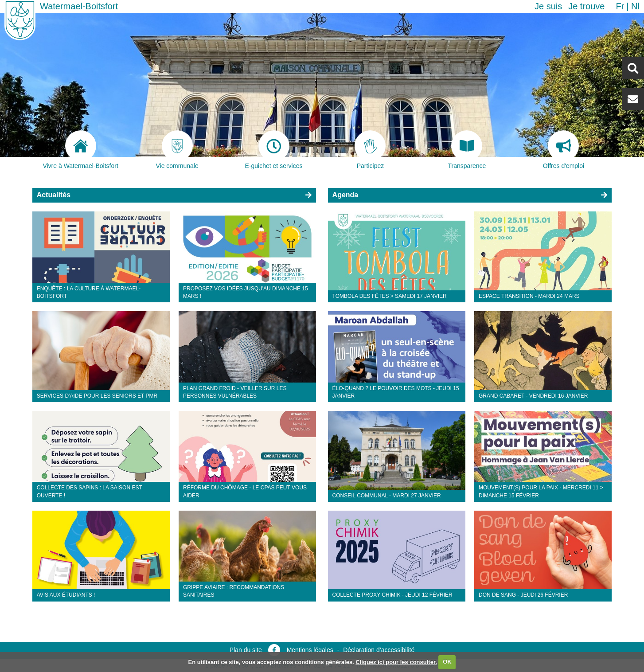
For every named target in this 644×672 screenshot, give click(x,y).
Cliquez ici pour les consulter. (396, 662)
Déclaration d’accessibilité (379, 650)
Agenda (345, 195)
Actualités (54, 195)
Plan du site (246, 650)
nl (635, 6)
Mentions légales (310, 650)
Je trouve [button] (586, 6)
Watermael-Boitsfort (79, 6)
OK (447, 662)
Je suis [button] (548, 6)
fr (620, 6)
